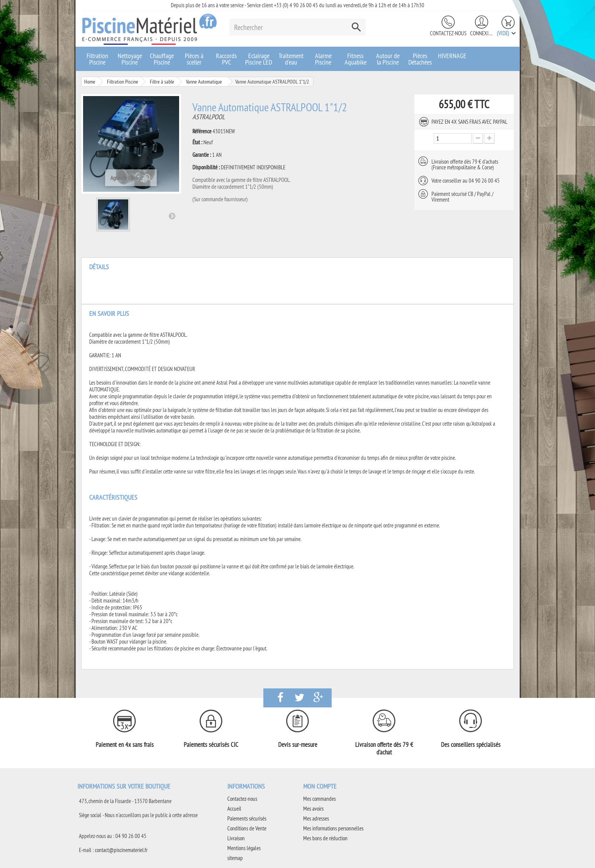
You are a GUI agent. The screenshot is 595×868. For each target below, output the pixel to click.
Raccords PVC (226, 59)
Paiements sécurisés (247, 818)
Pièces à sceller (194, 59)
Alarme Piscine (323, 59)
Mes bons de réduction (325, 838)
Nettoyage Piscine (130, 59)
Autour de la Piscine (388, 59)
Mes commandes (320, 799)
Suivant (172, 216)
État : (197, 142)
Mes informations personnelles (333, 828)
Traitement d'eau (291, 59)
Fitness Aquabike (356, 59)
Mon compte (320, 786)
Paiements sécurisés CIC (211, 745)
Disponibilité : (206, 167)
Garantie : (202, 155)
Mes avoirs (313, 809)
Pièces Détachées (420, 59)
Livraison (236, 838)
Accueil (234, 809)
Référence (202, 131)
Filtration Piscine (97, 59)
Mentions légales (244, 848)
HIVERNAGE (452, 56)
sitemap (235, 858)
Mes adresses (316, 818)
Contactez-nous (448, 33)
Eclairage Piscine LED (259, 59)
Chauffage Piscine (162, 59)
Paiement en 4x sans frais (125, 745)
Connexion (482, 33)
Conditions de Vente (247, 828)
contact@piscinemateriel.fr (121, 850)
